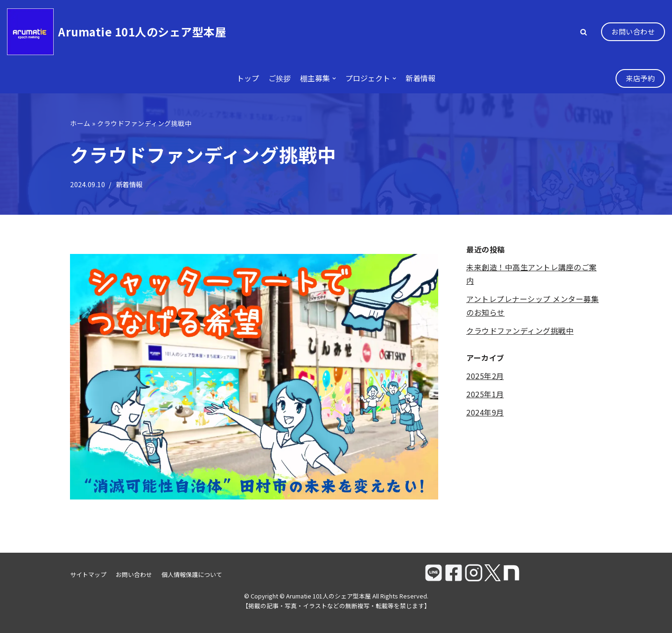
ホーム (80, 123)
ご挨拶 (280, 78)
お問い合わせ (633, 32)
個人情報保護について (192, 574)
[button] (584, 32)
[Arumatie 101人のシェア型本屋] (117, 32)
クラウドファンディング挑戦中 (520, 331)
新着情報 (420, 78)
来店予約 (640, 78)
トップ (248, 78)
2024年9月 (485, 412)
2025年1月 (485, 394)
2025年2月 (485, 376)
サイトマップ (88, 574)
